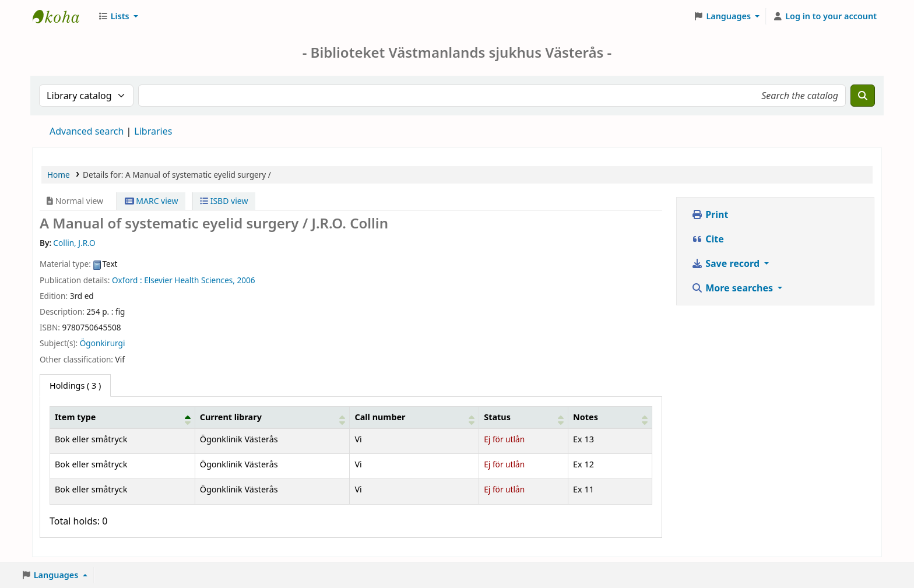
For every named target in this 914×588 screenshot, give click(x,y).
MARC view (152, 201)
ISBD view (224, 201)
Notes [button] (586, 417)
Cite (708, 239)
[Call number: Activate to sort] (414, 417)
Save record (727, 263)
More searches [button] (733, 288)
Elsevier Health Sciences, (189, 280)
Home (59, 175)
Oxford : (127, 280)
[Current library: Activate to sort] (272, 417)
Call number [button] (380, 417)
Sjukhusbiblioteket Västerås (62, 16)
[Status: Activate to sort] (524, 417)
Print (710, 214)
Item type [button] (75, 417)
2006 (246, 280)
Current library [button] (231, 417)
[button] (118, 16)
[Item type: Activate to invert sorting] (123, 417)
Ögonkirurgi (103, 343)
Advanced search (87, 131)
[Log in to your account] (825, 16)
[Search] (863, 96)
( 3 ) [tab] (75, 385)
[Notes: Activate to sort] (610, 417)
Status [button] (497, 417)
